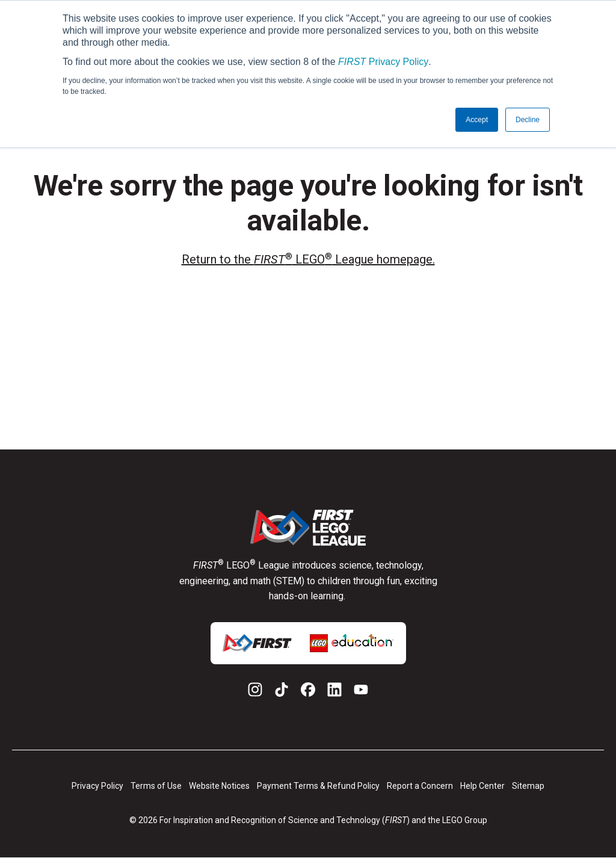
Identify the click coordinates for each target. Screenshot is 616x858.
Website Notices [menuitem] (219, 786)
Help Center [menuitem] (482, 786)
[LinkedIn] (334, 692)
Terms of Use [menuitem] (156, 786)
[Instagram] (255, 692)
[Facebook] (308, 692)
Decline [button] (528, 120)
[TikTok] (282, 692)
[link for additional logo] (257, 643)
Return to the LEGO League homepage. (308, 259)
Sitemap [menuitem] (528, 786)
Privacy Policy (383, 62)
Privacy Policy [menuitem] (97, 786)
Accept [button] (477, 120)
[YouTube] (361, 692)
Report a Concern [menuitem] (420, 786)
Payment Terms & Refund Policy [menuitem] (318, 786)
